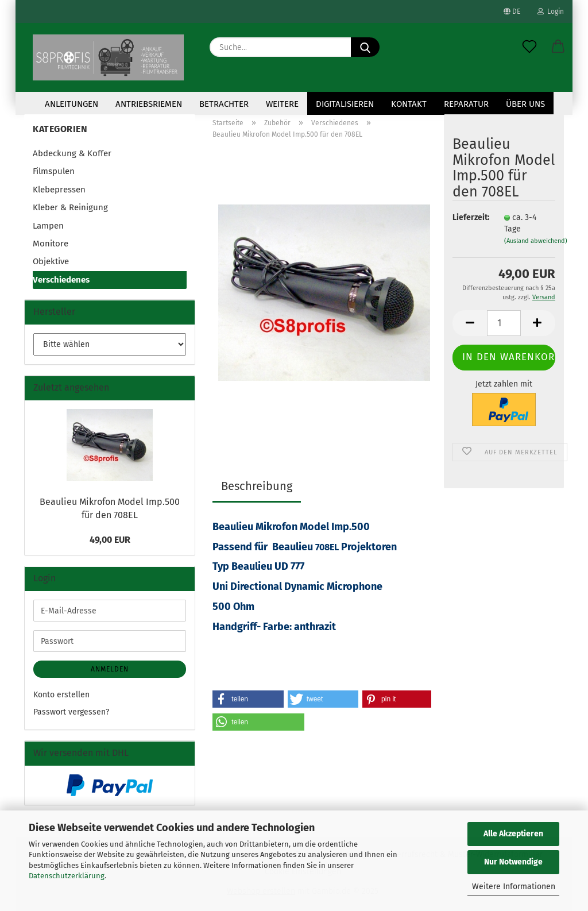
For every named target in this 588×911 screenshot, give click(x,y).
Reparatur (466, 104)
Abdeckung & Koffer (72, 153)
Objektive (51, 261)
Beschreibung (257, 486)
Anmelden (110, 669)
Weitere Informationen (514, 887)
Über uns (525, 104)
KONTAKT (409, 104)
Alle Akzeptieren (513, 834)
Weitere (282, 104)
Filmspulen (54, 171)
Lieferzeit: (470, 217)
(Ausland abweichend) (536, 241)
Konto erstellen (61, 695)
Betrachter (224, 104)
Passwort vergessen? (71, 712)
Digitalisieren (345, 104)
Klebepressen (59, 190)
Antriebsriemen (149, 104)
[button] (558, 47)
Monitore (51, 244)
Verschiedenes (61, 280)
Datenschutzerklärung (67, 876)
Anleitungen (71, 104)
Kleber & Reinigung (70, 207)
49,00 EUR (110, 540)
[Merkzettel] (529, 47)
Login (551, 11)
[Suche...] (365, 47)
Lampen (48, 226)
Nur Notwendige (513, 862)
